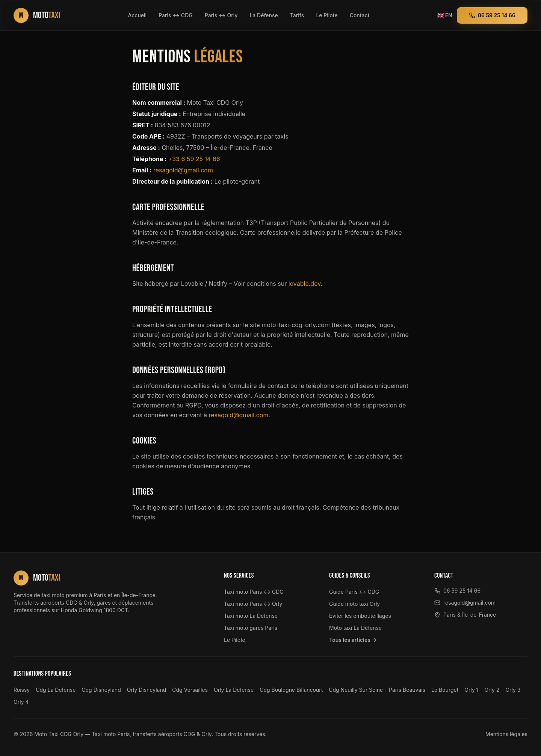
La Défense (264, 15)
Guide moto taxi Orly (354, 604)
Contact (360, 15)
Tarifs (297, 15)
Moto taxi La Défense (355, 628)
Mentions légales (506, 734)
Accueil (137, 15)
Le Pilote (327, 15)
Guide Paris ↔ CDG (354, 592)
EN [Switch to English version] (445, 15)
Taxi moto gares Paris (251, 628)
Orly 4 (21, 702)
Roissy (22, 690)
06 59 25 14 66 (492, 15)
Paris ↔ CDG (176, 15)
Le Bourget (445, 690)
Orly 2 (492, 690)
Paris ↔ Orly (221, 15)
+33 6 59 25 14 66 (194, 159)
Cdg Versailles (190, 690)
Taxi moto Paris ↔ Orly (253, 604)
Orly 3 (513, 690)
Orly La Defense (234, 690)
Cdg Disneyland (101, 690)
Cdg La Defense (56, 690)
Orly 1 (471, 690)
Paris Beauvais (407, 690)
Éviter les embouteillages (360, 616)
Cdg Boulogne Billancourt (291, 690)
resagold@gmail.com (183, 170)
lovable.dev (305, 284)
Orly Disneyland (147, 690)
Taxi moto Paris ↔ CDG (254, 592)
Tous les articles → (353, 640)
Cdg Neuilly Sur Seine (356, 690)
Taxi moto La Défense (251, 616)
